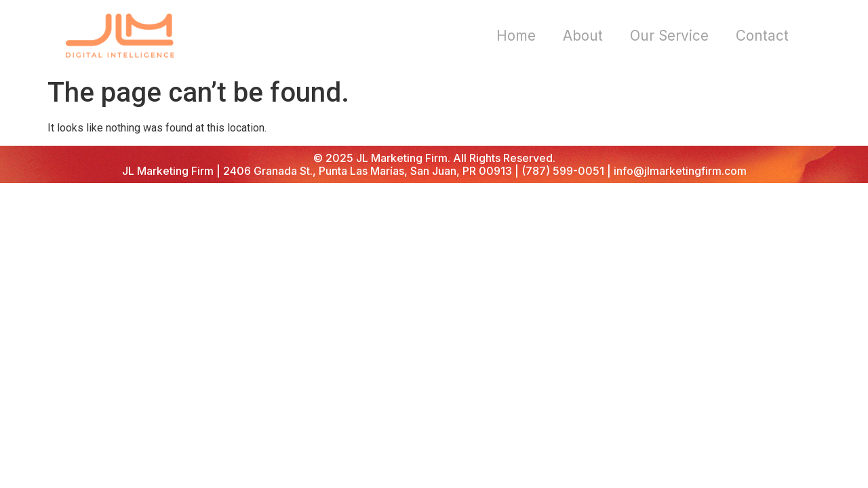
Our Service (669, 36)
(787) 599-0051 (563, 171)
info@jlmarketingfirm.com (680, 171)
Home (516, 36)
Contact (762, 36)
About (583, 36)
